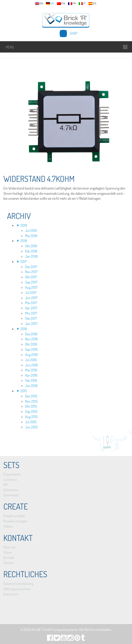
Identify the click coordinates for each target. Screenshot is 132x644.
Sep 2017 (31, 282)
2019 (24, 225)
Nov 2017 (31, 272)
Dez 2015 (31, 396)
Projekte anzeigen (15, 521)
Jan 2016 (31, 386)
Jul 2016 (31, 360)
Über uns (9, 547)
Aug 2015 (31, 417)
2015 (24, 391)
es (92, 4)
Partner (8, 563)
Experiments (12, 474)
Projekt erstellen (14, 516)
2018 (24, 241)
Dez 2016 (31, 334)
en (39, 4)
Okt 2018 (31, 246)
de (50, 4)
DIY (6, 485)
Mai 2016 (31, 370)
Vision (8, 552)
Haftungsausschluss (17, 589)
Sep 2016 (31, 349)
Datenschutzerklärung (18, 584)
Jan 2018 (31, 256)
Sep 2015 (31, 411)
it (82, 4)
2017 (24, 262)
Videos (8, 526)
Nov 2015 (31, 401)
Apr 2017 (31, 308)
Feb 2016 (31, 380)
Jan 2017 (31, 324)
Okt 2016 (31, 344)
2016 (24, 329)
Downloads (11, 495)
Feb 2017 (31, 318)
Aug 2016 (31, 355)
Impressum (11, 594)
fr (72, 4)
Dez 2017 (31, 267)
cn (61, 4)
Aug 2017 (31, 287)
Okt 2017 (31, 277)
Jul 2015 (31, 422)
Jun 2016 (31, 365)
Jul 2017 (31, 293)
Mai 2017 (31, 303)
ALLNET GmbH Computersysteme (55, 630)
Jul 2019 (31, 231)
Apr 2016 (31, 375)
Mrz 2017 (31, 313)
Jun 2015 (31, 427)
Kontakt (9, 557)
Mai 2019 (31, 236)
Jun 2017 (31, 298)
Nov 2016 (31, 339)
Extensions (11, 490)
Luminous (10, 479)
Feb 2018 (31, 251)
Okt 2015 (31, 406)
